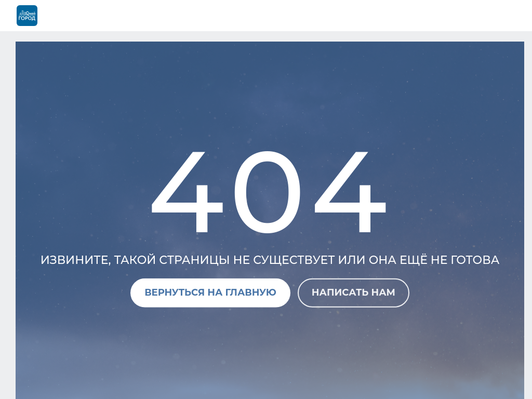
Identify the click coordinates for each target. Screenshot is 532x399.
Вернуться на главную (210, 292)
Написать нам (354, 292)
